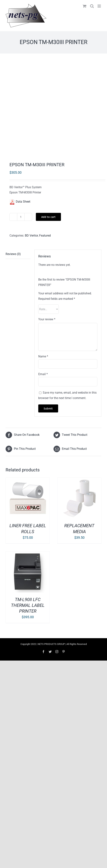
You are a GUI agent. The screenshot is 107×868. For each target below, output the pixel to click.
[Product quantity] (21, 217)
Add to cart (48, 217)
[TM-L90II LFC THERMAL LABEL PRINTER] (28, 554)
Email (43, 374)
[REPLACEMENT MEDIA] (79, 480)
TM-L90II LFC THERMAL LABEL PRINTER (28, 605)
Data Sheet (20, 202)
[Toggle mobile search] (92, 6)
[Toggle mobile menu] (99, 6)
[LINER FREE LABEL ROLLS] (28, 480)
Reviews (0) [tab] (13, 254)
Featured (45, 236)
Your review (47, 319)
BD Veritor (31, 236)
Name (43, 356)
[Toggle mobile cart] (85, 6)
